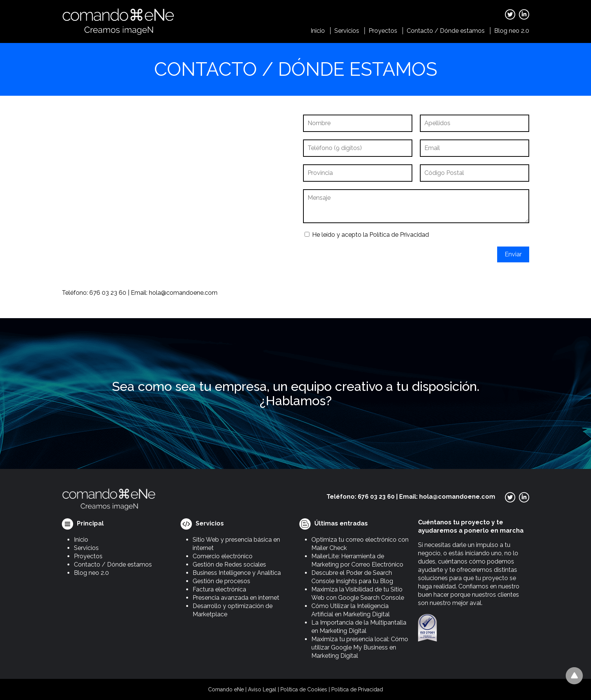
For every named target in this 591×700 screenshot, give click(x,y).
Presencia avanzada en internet (236, 598)
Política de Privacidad (399, 235)
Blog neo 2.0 (512, 31)
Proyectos (383, 31)
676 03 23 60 (108, 293)
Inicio (318, 31)
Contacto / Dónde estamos (446, 31)
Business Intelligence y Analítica (237, 573)
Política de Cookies (304, 689)
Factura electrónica (219, 589)
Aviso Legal (262, 689)
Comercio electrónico (223, 556)
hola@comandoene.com (183, 293)
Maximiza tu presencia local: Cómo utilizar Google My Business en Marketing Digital (360, 647)
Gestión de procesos (221, 581)
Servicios (347, 31)
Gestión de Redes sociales (229, 564)
